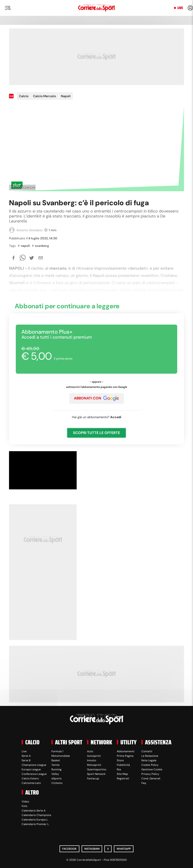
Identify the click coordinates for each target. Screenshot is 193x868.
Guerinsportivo (97, 769)
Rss (119, 769)
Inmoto (92, 760)
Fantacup (93, 778)
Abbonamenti (126, 751)
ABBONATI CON (96, 399)
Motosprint (94, 765)
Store (120, 760)
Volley (55, 774)
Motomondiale (61, 756)
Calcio (24, 96)
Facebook (69, 849)
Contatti (147, 751)
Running (56, 769)
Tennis (55, 765)
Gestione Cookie (152, 769)
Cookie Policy (150, 765)
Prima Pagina (125, 756)
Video (25, 802)
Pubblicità (123, 765)
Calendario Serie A (34, 811)
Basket (56, 760)
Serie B (26, 760)
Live (180, 8)
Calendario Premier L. (35, 824)
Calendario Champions (36, 815)
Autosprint (94, 756)
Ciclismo (57, 783)
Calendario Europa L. (35, 820)
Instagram (92, 849)
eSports (56, 778)
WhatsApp (124, 849)
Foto (24, 806)
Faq (144, 783)
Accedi (116, 417)
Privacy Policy (150, 774)
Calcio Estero (30, 778)
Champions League (34, 765)
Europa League (31, 769)
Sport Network (96, 774)
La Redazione (150, 756)
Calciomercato (31, 783)
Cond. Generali (151, 778)
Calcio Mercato (45, 96)
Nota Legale (149, 760)
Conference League (34, 774)
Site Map (122, 774)
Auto (90, 751)
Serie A (26, 756)
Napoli (66, 96)
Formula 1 (57, 751)
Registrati (123, 778)
